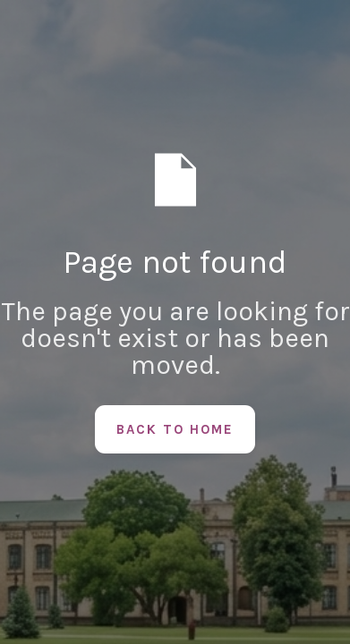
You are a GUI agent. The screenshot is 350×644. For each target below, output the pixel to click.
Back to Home (175, 429)
